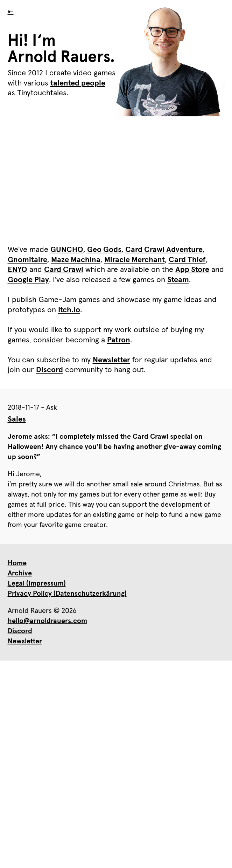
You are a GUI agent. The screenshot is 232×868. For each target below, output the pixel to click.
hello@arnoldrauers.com (47, 621)
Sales (17, 419)
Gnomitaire (27, 260)
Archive (20, 573)
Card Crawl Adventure (164, 250)
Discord (50, 370)
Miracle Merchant (135, 260)
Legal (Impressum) (37, 583)
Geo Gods (104, 250)
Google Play (28, 280)
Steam (178, 280)
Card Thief (187, 260)
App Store (192, 270)
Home (17, 563)
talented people (78, 83)
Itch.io (69, 310)
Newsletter (111, 360)
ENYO (17, 270)
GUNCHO (67, 250)
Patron (119, 340)
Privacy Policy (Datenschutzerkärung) (67, 594)
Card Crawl (64, 270)
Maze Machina (76, 260)
